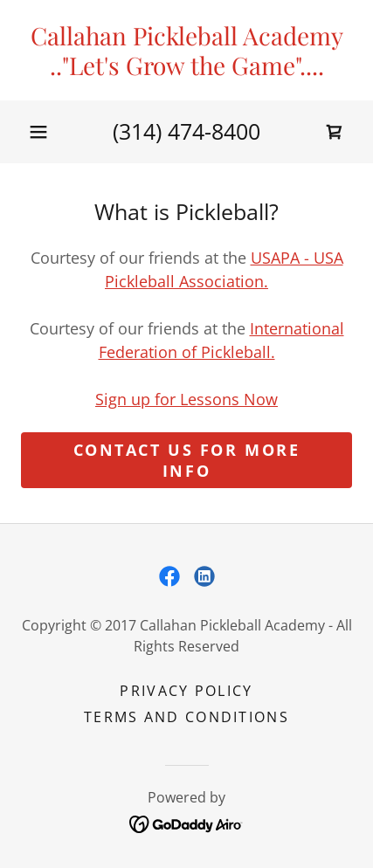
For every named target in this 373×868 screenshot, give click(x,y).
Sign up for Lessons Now (186, 399)
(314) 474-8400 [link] (186, 131)
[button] (38, 132)
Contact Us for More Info (187, 460)
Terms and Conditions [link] (186, 717)
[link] (186, 50)
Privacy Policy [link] (186, 691)
